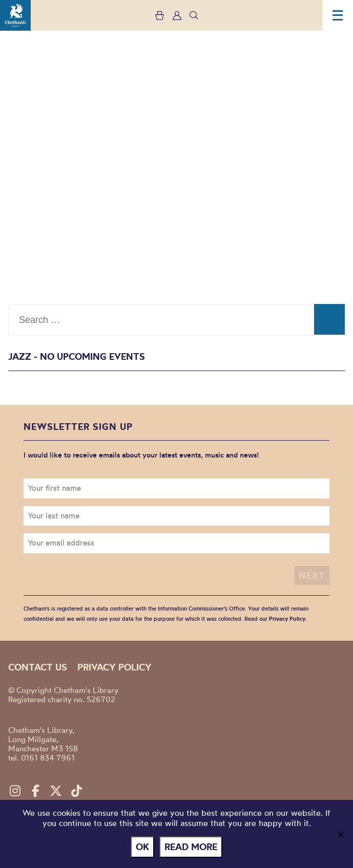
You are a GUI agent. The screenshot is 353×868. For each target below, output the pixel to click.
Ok (142, 847)
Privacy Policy (287, 619)
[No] (340, 834)
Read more (191, 847)
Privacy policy (115, 667)
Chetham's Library (15, 15)
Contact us (38, 667)
